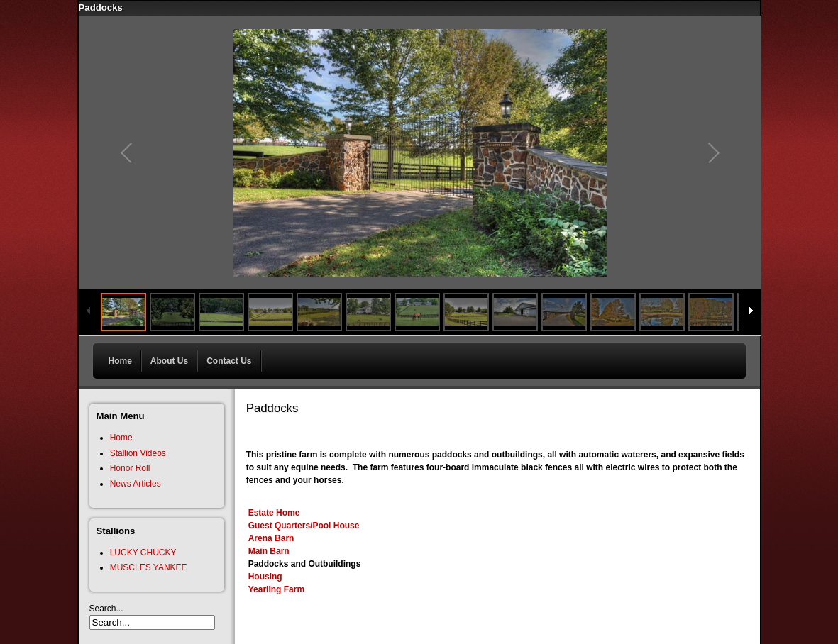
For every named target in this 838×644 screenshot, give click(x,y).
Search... (106, 609)
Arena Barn (271, 538)
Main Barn (269, 551)
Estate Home (274, 513)
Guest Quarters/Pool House (304, 526)
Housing (265, 577)
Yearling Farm (276, 589)
